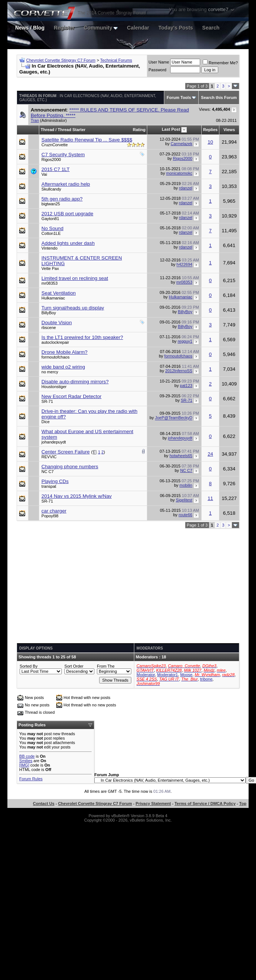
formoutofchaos (55, 357)
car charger (54, 511)
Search (211, 28)
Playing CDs (55, 481)
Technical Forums (116, 60)
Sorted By (28, 666)
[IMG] (24, 765)
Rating (139, 130)
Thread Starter (72, 130)
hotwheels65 (181, 456)
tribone (206, 679)
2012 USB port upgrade (67, 214)
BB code (27, 756)
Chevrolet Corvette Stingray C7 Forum (61, 60)
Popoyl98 (50, 516)
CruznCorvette (55, 145)
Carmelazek (181, 144)
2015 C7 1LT (55, 169)
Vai (44, 174)
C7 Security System (63, 155)
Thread (48, 130)
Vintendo (49, 248)
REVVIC (49, 457)
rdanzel (186, 188)
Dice (46, 422)
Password (157, 70)
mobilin (186, 485)
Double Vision (57, 323)
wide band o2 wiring (63, 367)
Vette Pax (50, 268)
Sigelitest (184, 500)
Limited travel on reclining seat (75, 278)
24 (210, 454)
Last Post (171, 129)
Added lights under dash (68, 243)
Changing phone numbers (70, 467)
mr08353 (49, 283)
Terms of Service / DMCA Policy (205, 803)
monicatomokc (179, 173)
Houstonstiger (54, 387)
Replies (210, 130)
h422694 (184, 265)
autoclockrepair (55, 342)
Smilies (26, 761)
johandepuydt (54, 442)
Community (101, 28)
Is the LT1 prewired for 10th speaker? (82, 337)
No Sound (52, 228)
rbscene (49, 328)
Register (64, 28)
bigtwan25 (51, 204)
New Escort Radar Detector (71, 396)
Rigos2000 (51, 160)
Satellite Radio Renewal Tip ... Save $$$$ (87, 140)
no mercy (50, 372)
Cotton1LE (51, 233)
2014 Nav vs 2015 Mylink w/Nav (77, 496)
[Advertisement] (128, 586)
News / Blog (30, 28)
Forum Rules (31, 779)
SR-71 (47, 401)
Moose (186, 675)
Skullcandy (51, 189)
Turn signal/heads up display (73, 308)
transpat (49, 486)
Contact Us (44, 803)
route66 (186, 515)
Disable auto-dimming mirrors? (75, 382)
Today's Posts (176, 28)
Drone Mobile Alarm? (64, 352)
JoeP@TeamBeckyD (174, 418)
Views (229, 130)
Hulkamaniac (53, 298)
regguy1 (185, 341)
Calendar (138, 28)
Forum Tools (179, 97)
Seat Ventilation (59, 293)
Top (243, 803)
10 (210, 142)
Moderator (146, 675)
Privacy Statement (153, 803)
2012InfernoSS (179, 371)
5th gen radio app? (62, 199)
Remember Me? (220, 63)
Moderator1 (168, 675)
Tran (35, 120)
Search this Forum (219, 97)
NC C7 (48, 472)
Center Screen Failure (65, 452)
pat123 (186, 386)
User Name (159, 62)
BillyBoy (49, 313)
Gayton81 (50, 219)
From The (106, 666)
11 (210, 498)
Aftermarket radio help (66, 184)
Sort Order (74, 666)
